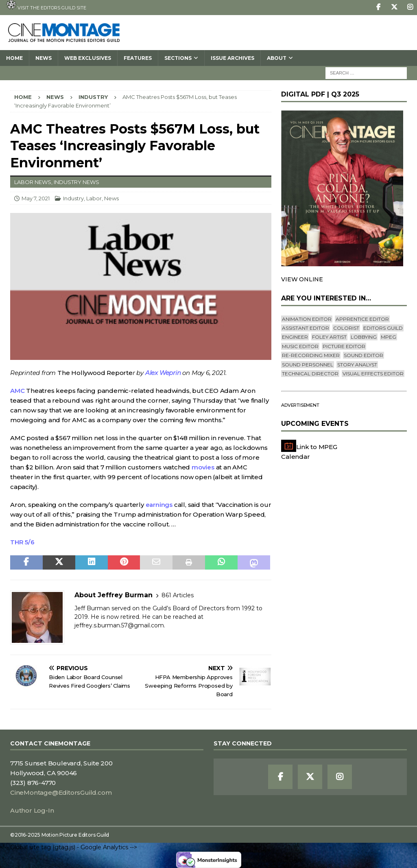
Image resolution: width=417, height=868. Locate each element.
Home (14, 58)
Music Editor (300, 346)
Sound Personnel (308, 365)
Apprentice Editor (362, 319)
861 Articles (178, 595)
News (44, 58)
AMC (17, 391)
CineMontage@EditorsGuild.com (61, 792)
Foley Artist (329, 337)
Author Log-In (32, 810)
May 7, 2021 (36, 198)
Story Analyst (357, 365)
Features (138, 58)
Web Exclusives (88, 58)
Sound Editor (364, 355)
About (277, 58)
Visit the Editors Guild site (46, 5)
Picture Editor (344, 346)
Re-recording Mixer (311, 355)
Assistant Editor (306, 328)
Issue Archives (233, 58)
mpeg (389, 337)
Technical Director (310, 374)
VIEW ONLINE (302, 279)
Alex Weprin (163, 373)
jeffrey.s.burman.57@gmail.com (119, 625)
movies (203, 467)
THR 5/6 (22, 542)
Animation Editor (307, 319)
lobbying (364, 337)
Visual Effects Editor (373, 374)
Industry (73, 198)
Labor (94, 198)
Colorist (346, 328)
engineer (295, 337)
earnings (159, 505)
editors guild (383, 328)
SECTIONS (178, 58)
